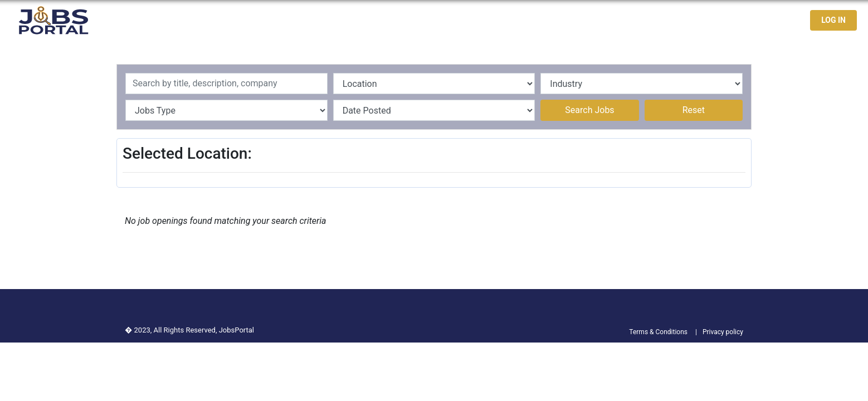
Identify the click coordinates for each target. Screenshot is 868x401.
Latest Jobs (647, 20)
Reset (694, 110)
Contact (761, 20)
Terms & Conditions (658, 332)
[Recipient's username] (226, 84)
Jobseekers (709, 20)
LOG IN (833, 20)
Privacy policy (723, 332)
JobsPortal (236, 330)
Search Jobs (589, 110)
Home (598, 20)
